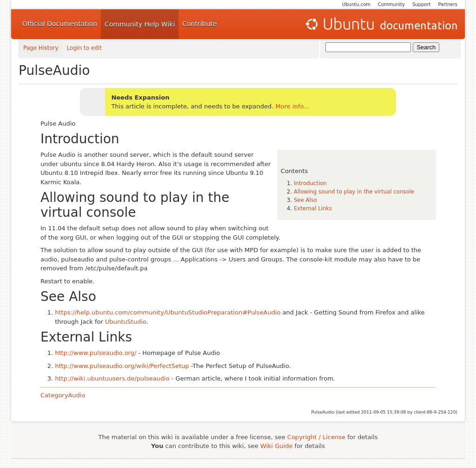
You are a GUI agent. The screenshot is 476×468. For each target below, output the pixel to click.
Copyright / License (316, 437)
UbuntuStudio (126, 322)
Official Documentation (60, 24)
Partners (448, 4)
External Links (313, 208)
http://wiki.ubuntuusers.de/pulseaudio (112, 378)
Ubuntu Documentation (381, 24)
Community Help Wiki (140, 24)
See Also (305, 200)
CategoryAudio (63, 395)
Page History (41, 48)
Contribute (199, 24)
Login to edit (84, 48)
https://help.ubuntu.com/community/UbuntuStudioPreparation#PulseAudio (168, 312)
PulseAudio (54, 70)
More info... (293, 106)
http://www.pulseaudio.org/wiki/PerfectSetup (122, 366)
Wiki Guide (277, 446)
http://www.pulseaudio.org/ (96, 353)
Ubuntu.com (356, 4)
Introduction (310, 183)
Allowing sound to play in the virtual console (354, 192)
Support (422, 4)
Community (391, 4)
